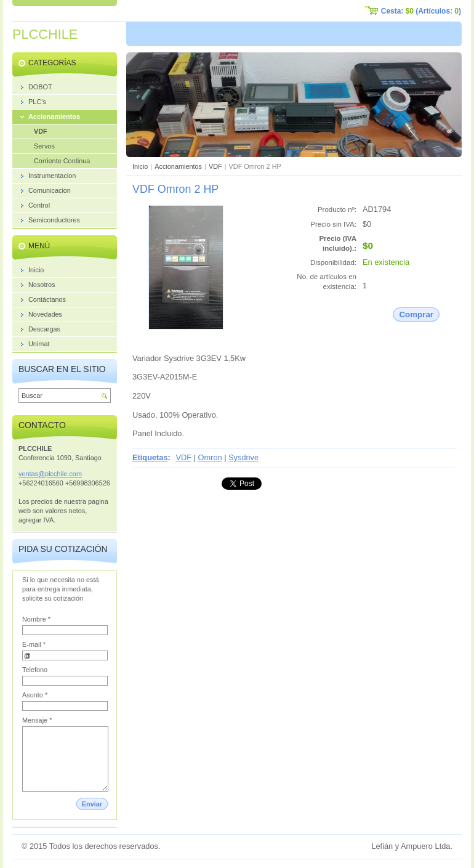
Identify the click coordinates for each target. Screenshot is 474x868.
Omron (210, 457)
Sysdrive (243, 457)
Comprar (416, 314)
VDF (215, 166)
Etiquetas (150, 457)
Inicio (140, 166)
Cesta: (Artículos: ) (421, 11)
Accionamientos (178, 166)
